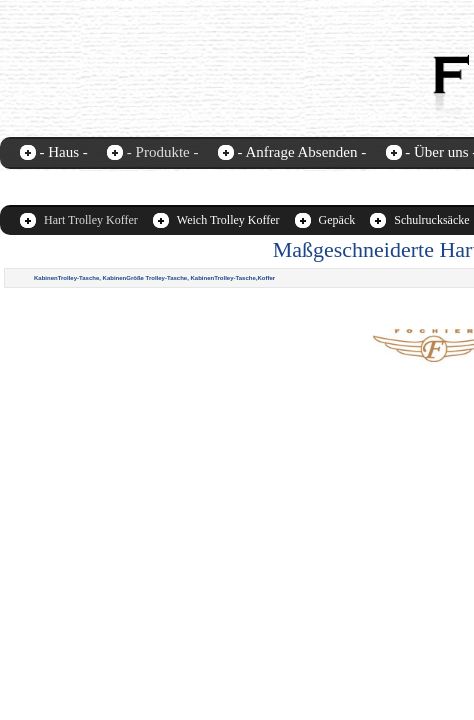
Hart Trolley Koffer (91, 220)
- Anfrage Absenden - (301, 152)
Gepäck (337, 220)
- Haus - (64, 152)
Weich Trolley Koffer (228, 220)
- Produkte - (163, 152)
